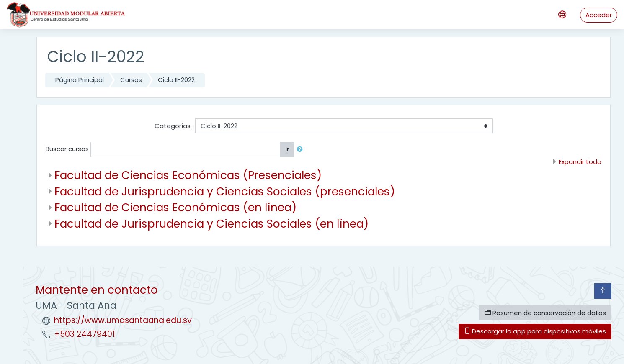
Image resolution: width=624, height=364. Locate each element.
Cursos (131, 80)
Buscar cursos (67, 149)
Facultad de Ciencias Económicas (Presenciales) (188, 175)
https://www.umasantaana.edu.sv (123, 320)
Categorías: (173, 126)
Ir (287, 149)
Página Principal (80, 80)
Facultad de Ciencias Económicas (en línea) (175, 207)
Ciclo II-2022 (176, 80)
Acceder (599, 15)
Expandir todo (580, 162)
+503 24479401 (85, 334)
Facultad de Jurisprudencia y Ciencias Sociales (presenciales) (225, 191)
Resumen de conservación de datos (545, 313)
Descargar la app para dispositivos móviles (535, 331)
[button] (302, 150)
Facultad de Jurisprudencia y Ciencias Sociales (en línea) (211, 224)
